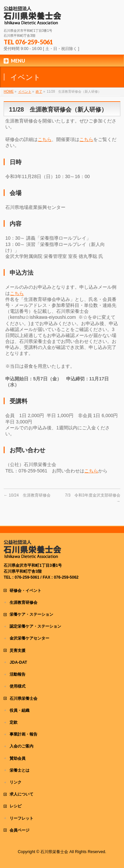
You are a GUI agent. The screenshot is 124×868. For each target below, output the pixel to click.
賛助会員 (18, 758)
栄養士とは (20, 770)
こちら (45, 139)
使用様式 (18, 686)
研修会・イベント (25, 591)
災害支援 (18, 651)
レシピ (16, 806)
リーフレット (21, 818)
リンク (16, 782)
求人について (21, 794)
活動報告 (18, 674)
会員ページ (20, 830)
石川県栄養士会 (23, 699)
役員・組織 (20, 710)
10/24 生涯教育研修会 (27, 495)
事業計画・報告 (23, 734)
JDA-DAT (18, 662)
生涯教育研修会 (23, 603)
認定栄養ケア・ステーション (35, 626)
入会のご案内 (21, 746)
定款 (14, 722)
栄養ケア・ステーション (31, 614)
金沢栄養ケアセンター (29, 638)
